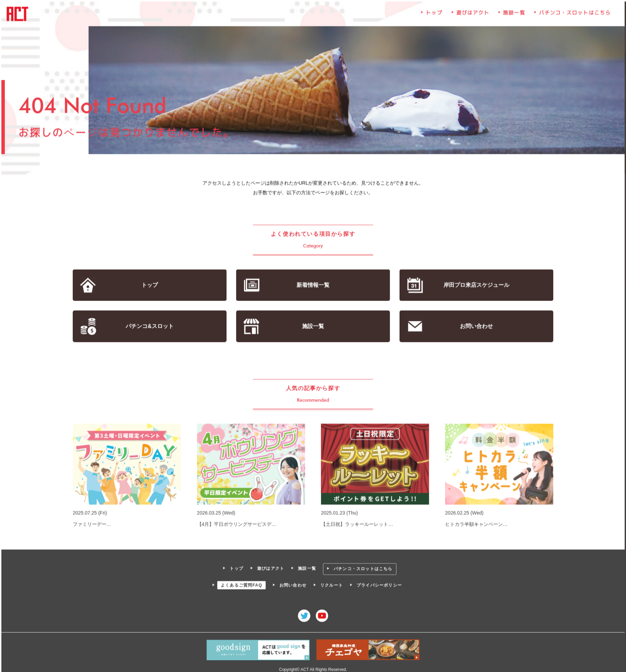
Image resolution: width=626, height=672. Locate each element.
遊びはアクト (472, 14)
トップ (434, 14)
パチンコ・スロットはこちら (573, 14)
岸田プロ (475, 285)
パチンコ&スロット (151, 326)
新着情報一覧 (313, 285)
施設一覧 (513, 14)
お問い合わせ (476, 326)
